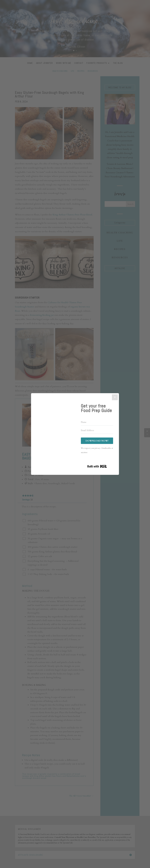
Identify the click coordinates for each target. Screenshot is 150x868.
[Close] (115, 397)
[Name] (97, 422)
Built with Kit (97, 466)
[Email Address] (97, 430)
